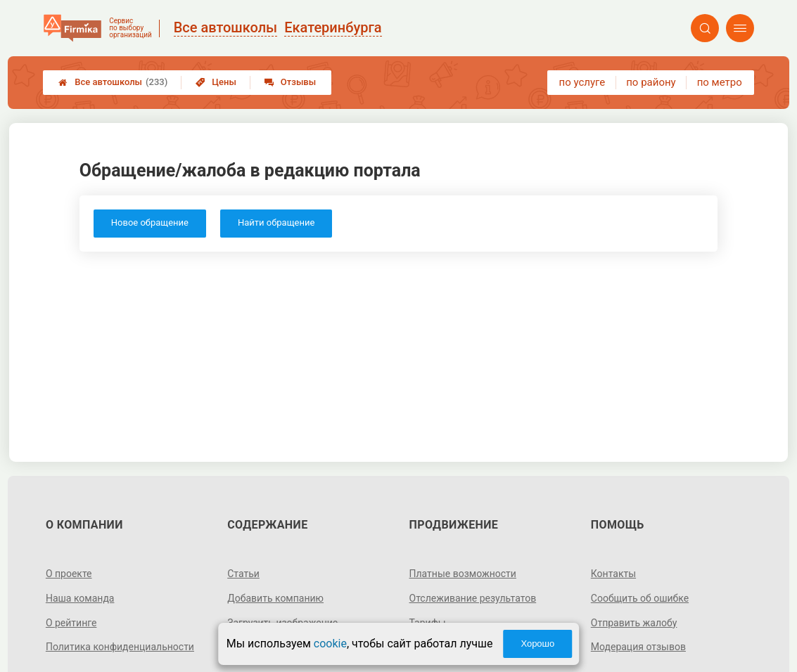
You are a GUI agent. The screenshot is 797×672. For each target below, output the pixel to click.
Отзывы (290, 82)
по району (651, 82)
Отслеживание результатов (473, 598)
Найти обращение (276, 222)
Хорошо (537, 644)
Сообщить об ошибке (640, 598)
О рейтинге (71, 623)
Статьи (243, 574)
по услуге (582, 82)
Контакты (613, 574)
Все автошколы (113, 82)
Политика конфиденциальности (120, 647)
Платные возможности (463, 574)
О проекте (69, 574)
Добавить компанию (275, 598)
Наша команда (80, 598)
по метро (720, 82)
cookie (330, 644)
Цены (216, 82)
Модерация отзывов (638, 647)
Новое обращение (150, 222)
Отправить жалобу (634, 623)
